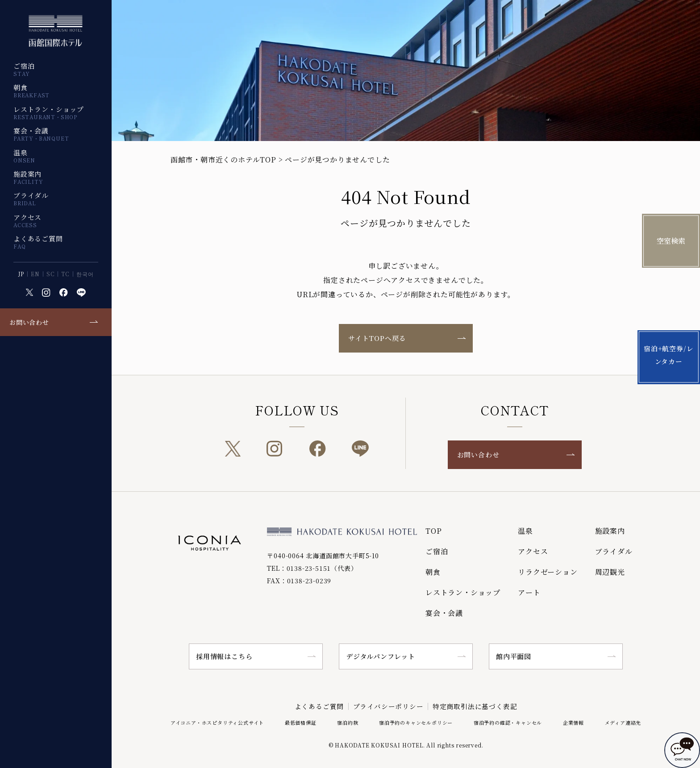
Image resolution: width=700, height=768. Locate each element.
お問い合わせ (29, 322)
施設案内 (28, 177)
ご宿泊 (24, 69)
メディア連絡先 (623, 722)
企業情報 (573, 722)
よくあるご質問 (38, 242)
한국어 (85, 274)
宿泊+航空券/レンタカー (671, 356)
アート (529, 592)
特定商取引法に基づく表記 (475, 706)
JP (21, 274)
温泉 (24, 156)
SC (51, 274)
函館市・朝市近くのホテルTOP (223, 160)
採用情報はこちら (224, 656)
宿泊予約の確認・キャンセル (508, 722)
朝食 (31, 91)
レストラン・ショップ (49, 112)
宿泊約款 (348, 722)
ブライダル (31, 199)
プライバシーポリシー (388, 706)
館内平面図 (514, 656)
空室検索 (671, 241)
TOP (433, 531)
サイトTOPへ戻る (377, 338)
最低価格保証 (301, 722)
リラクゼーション (548, 572)
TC (65, 274)
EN (35, 274)
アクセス (27, 220)
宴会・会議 (41, 134)
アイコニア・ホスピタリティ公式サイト (217, 722)
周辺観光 (610, 572)
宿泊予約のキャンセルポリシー (416, 722)
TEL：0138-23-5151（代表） (312, 568)
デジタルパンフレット (381, 656)
